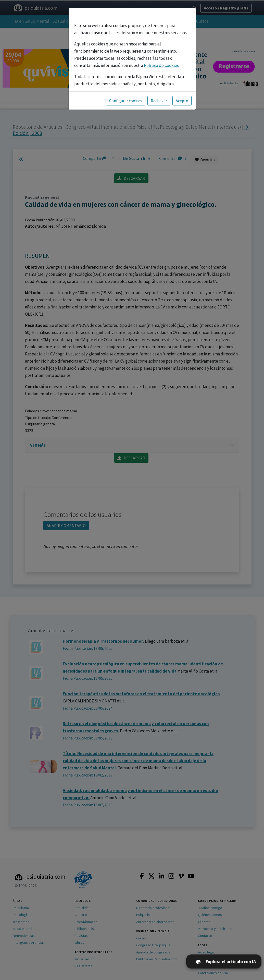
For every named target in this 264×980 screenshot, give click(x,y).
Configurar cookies (126, 101)
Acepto (182, 101)
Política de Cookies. (162, 65)
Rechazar (159, 101)
